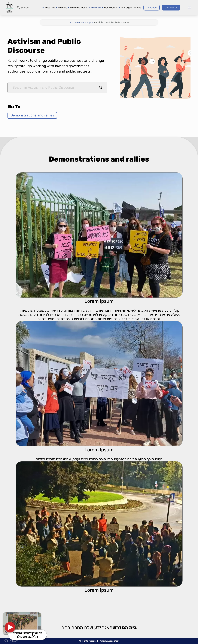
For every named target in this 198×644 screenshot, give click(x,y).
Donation (152, 8)
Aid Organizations (131, 8)
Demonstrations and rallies (32, 115)
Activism (96, 8)
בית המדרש (125, 628)
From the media (79, 8)
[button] (100, 88)
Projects (62, 8)
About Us (50, 8)
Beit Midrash (111, 8)
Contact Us (171, 8)
